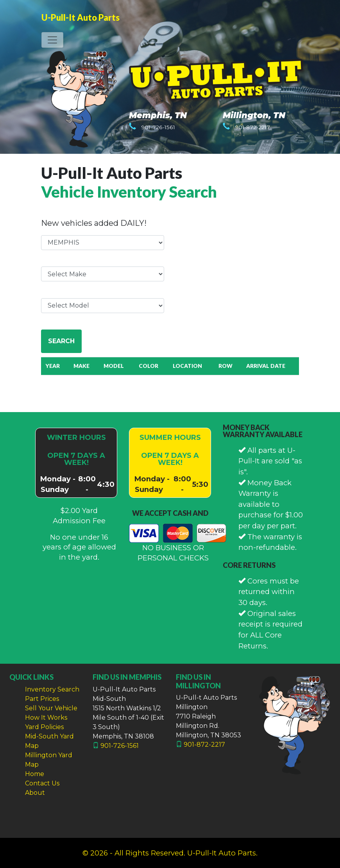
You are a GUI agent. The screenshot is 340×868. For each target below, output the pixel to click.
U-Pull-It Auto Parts (81, 18)
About (35, 793)
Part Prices (42, 699)
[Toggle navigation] (52, 40)
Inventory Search (52, 689)
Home (35, 774)
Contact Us (42, 783)
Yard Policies (44, 727)
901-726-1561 (158, 127)
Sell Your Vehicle (51, 708)
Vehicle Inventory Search (129, 192)
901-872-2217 (252, 127)
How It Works (46, 718)
